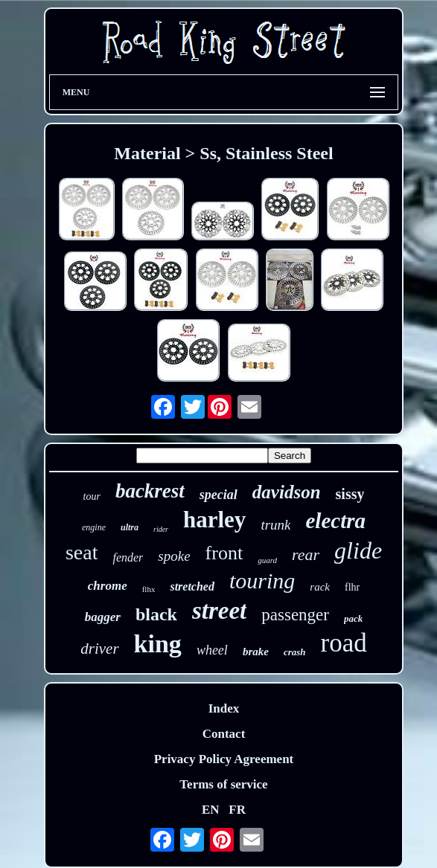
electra (335, 521)
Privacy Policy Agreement (224, 759)
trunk (275, 525)
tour (92, 496)
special (218, 495)
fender (128, 557)
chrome (108, 586)
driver (99, 649)
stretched (192, 586)
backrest (150, 491)
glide (358, 550)
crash (295, 652)
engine (94, 527)
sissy (350, 494)
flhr (352, 587)
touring (262, 581)
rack (320, 587)
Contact (224, 734)
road (344, 643)
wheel (212, 650)
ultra (130, 527)
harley (214, 520)
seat (82, 552)
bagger (103, 617)
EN (211, 810)
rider (161, 529)
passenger (295, 615)
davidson (287, 492)
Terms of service (223, 784)
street (219, 611)
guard (267, 560)
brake (256, 652)
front (224, 553)
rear (306, 554)
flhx (149, 589)
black (156, 614)
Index (224, 708)
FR (237, 810)
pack (353, 618)
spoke (174, 556)
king (158, 644)
